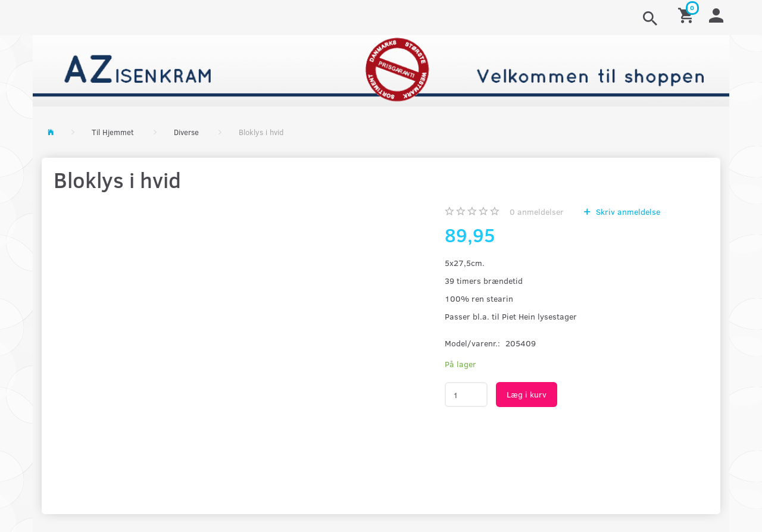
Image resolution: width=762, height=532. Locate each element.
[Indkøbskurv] (688, 15)
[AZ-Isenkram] (381, 69)
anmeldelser (537, 212)
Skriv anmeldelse (627, 212)
